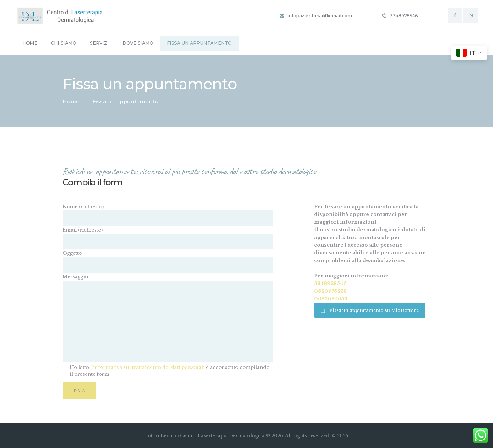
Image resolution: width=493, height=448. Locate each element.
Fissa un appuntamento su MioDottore (370, 310)
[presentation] (110, 415)
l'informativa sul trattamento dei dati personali (147, 367)
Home (71, 102)
